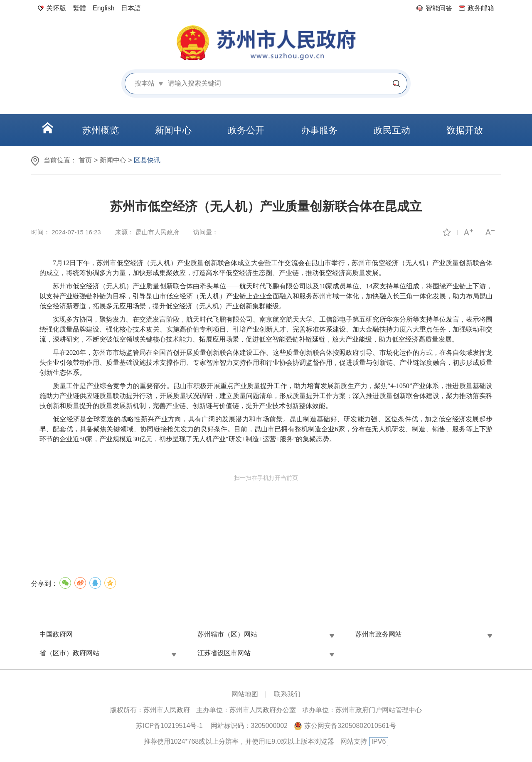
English (103, 8)
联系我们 (287, 694)
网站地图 (245, 694)
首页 (85, 160)
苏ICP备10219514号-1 (169, 726)
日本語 (131, 8)
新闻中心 (113, 160)
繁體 (79, 8)
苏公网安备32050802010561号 (350, 726)
